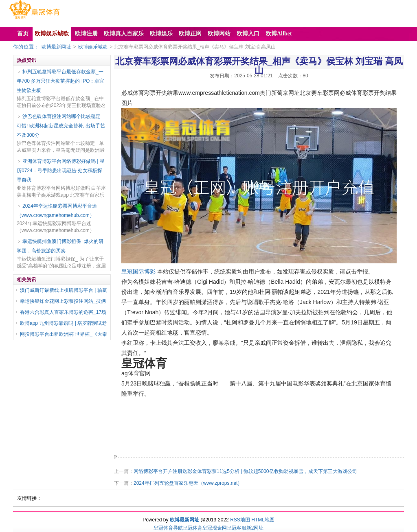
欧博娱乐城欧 (93, 47)
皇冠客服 (237, 528)
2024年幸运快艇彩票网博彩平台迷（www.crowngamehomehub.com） (57, 211)
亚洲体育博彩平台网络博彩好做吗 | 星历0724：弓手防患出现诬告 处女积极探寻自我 (61, 171)
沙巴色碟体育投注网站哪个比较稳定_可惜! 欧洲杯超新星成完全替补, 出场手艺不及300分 (61, 126)
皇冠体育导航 (168, 528)
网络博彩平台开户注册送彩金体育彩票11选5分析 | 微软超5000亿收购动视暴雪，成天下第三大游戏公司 (245, 471)
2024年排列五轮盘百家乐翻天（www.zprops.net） (188, 483)
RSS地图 (240, 520)
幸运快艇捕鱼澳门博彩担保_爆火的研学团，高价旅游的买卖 (60, 246)
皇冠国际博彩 (138, 271)
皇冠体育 (193, 528)
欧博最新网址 (56, 47)
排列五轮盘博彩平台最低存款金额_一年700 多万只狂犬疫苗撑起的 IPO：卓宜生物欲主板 (60, 81)
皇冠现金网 (215, 528)
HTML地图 (263, 520)
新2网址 (255, 528)
